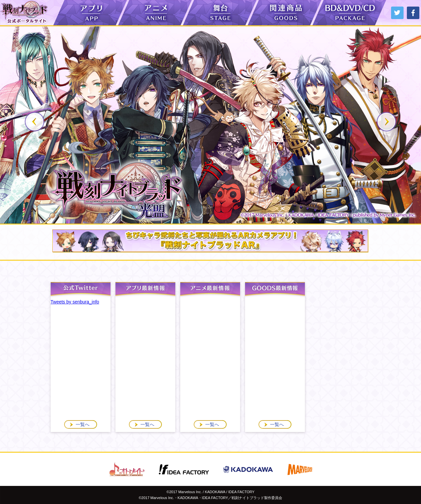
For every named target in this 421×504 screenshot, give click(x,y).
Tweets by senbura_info (75, 302)
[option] (210, 125)
